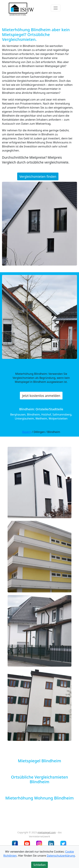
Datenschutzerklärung (61, 856)
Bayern (27, 432)
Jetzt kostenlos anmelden (41, 395)
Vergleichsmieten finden (38, 176)
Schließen (39, 865)
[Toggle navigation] (56, 8)
